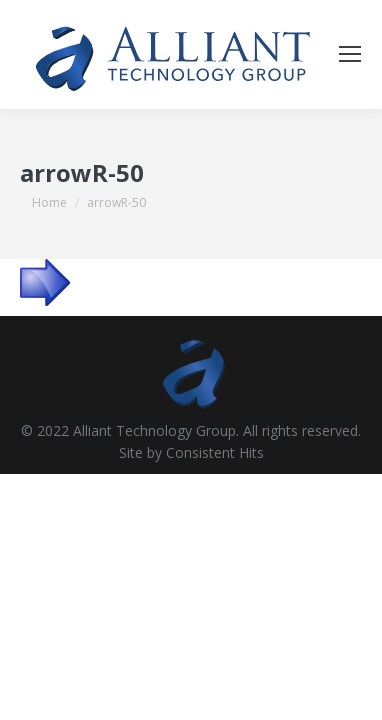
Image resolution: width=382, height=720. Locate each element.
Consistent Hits (215, 452)
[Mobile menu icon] (350, 54)
